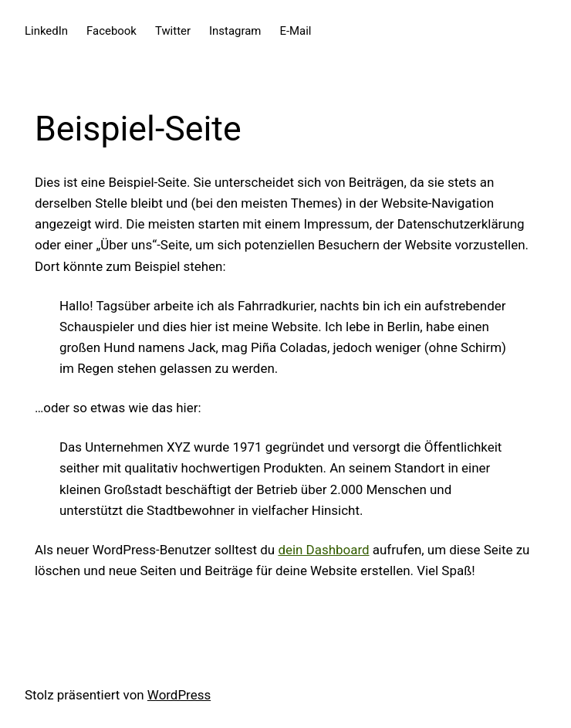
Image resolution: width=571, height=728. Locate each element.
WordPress (179, 695)
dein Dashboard (323, 550)
